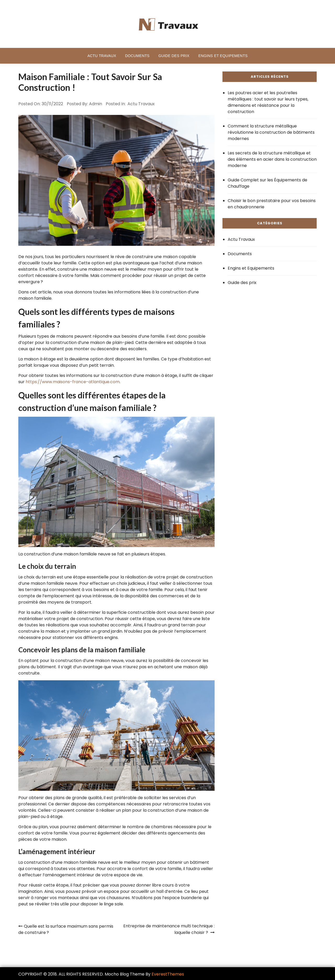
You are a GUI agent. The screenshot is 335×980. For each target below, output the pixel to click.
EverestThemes (168, 974)
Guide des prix (174, 56)
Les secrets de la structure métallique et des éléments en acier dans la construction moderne (272, 159)
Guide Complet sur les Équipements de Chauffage (267, 183)
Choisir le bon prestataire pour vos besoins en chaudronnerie (272, 204)
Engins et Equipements (223, 56)
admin (96, 104)
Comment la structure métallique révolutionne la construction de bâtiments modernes (271, 132)
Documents (137, 56)
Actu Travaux (102, 56)
